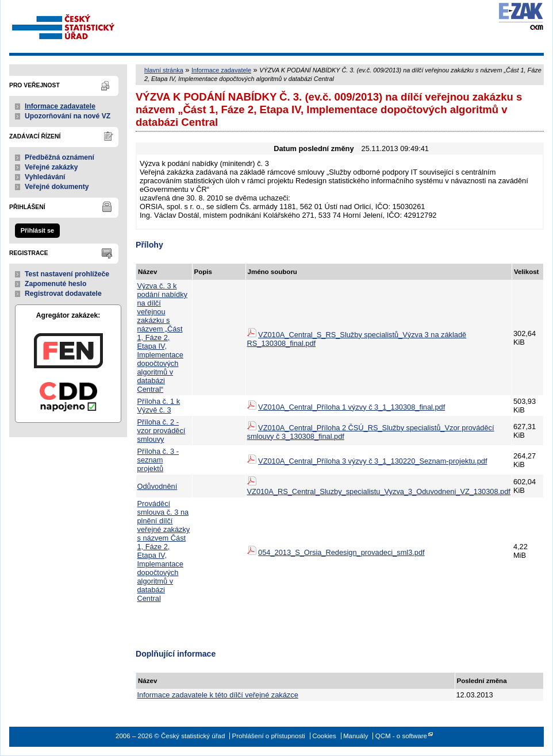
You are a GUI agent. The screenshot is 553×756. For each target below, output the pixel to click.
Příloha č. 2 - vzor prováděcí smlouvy (162, 431)
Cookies (324, 736)
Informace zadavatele (60, 106)
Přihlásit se (37, 230)
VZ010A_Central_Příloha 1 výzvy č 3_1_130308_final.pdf (352, 407)
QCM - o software (401, 736)
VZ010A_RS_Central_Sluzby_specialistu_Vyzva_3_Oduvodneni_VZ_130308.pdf (379, 491)
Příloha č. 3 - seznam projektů (158, 460)
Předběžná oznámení (59, 157)
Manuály (356, 736)
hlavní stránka (164, 70)
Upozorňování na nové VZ (68, 116)
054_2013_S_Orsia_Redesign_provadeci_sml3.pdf (341, 552)
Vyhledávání (45, 177)
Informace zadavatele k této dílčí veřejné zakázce (218, 695)
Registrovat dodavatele (63, 294)
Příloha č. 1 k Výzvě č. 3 (159, 406)
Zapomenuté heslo (55, 284)
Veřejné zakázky (51, 167)
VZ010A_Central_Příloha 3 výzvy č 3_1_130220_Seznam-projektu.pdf (372, 461)
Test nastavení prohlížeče (67, 274)
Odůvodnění (158, 486)
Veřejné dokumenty (57, 187)
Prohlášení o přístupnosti (269, 736)
